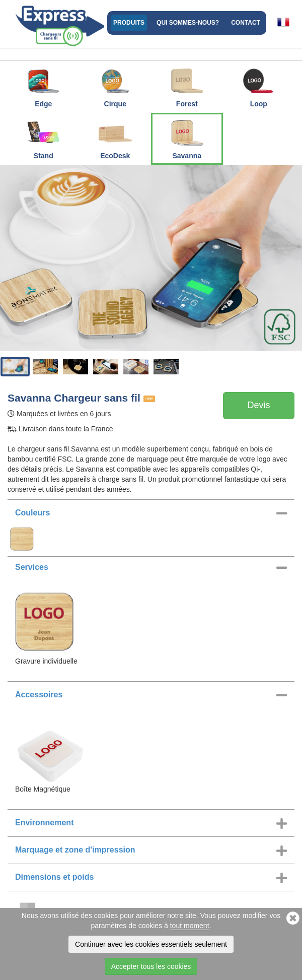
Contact (246, 23)
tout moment (190, 926)
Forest (187, 85)
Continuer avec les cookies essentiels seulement (151, 944)
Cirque (115, 85)
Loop (259, 85)
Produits (129, 23)
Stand (43, 137)
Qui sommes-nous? (188, 23)
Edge (43, 85)
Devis (258, 405)
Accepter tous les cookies (151, 966)
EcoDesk (115, 137)
